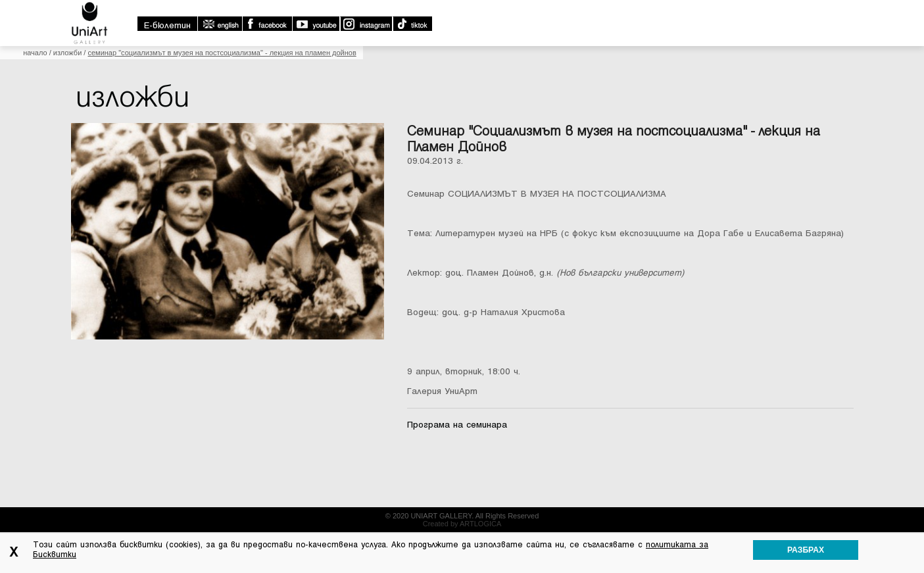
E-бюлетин (167, 25)
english (220, 24)
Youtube (316, 24)
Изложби (68, 53)
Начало (35, 53)
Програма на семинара (457, 425)
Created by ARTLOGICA (462, 524)
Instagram (366, 24)
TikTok (412, 24)
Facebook (267, 24)
